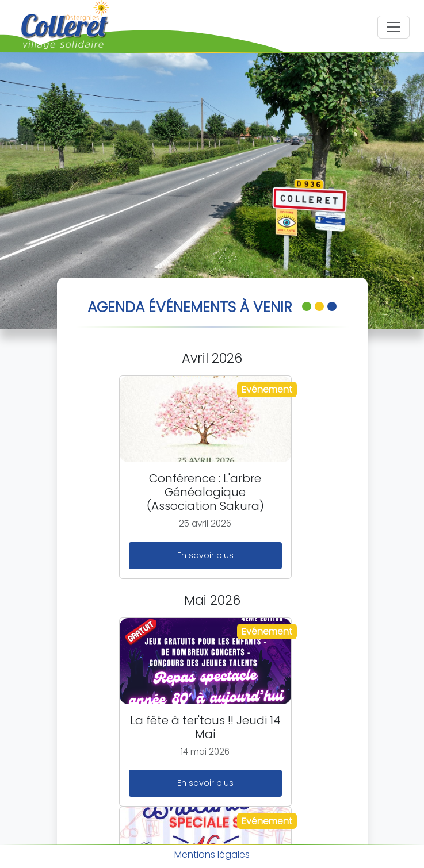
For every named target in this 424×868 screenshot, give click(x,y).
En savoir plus (205, 555)
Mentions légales (212, 854)
